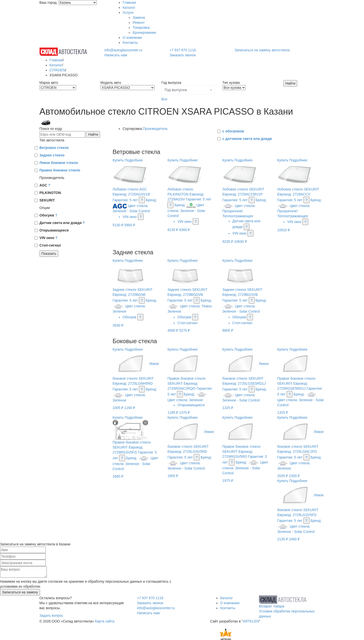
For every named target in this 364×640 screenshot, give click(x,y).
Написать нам (116, 55)
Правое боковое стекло (60, 170)
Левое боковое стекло (59, 163)
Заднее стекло (52, 155)
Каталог (129, 8)
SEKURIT (47, 200)
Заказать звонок (183, 55)
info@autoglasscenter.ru (123, 50)
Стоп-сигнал (50, 245)
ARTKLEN (251, 621)
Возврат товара (272, 606)
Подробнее (134, 160)
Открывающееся (54, 230)
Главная (129, 3)
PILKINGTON (50, 193)
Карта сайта (105, 621)
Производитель (155, 129)
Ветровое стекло (54, 148)
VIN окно (49, 238)
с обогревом (233, 131)
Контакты (130, 43)
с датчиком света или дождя (247, 139)
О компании (132, 38)
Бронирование (144, 33)
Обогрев (48, 215)
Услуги (128, 13)
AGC (45, 185)
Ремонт (139, 23)
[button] (188, 90)
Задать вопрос (51, 615)
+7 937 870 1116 (183, 50)
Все (164, 99)
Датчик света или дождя (62, 223)
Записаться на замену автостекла (262, 50)
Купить (118, 160)
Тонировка (141, 28)
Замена (139, 18)
